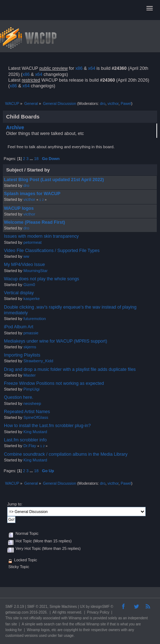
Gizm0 (29, 285)
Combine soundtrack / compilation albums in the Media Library (66, 454)
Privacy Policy (98, 612)
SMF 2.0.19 (15, 607)
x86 (79, 68)
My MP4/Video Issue (24, 265)
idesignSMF (100, 607)
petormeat (32, 242)
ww (26, 256)
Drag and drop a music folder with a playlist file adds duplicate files (70, 369)
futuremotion (34, 319)
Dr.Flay (30, 446)
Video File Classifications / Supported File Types (52, 251)
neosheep (32, 403)
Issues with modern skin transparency (41, 236)
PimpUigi (31, 389)
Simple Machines (63, 607)
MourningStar (35, 271)
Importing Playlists (22, 355)
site (16, 618)
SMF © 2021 (37, 607)
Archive (15, 128)
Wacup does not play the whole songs (42, 279)
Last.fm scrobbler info (25, 440)
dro (102, 103)
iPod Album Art (19, 327)
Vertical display (19, 293)
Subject (15, 170)
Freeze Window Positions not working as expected (54, 383)
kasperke (32, 299)
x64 (91, 68)
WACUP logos (19, 208)
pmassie (31, 333)
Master (29, 375)
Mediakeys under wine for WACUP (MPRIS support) (56, 341)
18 (36, 159)
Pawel (126, 103)
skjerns (30, 347)
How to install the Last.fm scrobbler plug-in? (47, 426)
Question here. (19, 397)
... (32, 159)
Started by (38, 170)
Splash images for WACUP (32, 194)
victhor (113, 103)
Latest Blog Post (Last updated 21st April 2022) (54, 180)
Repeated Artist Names (27, 412)
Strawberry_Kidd (38, 361)
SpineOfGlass (36, 417)
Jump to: (15, 504)
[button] (150, 9)
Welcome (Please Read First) (34, 222)
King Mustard (35, 432)
